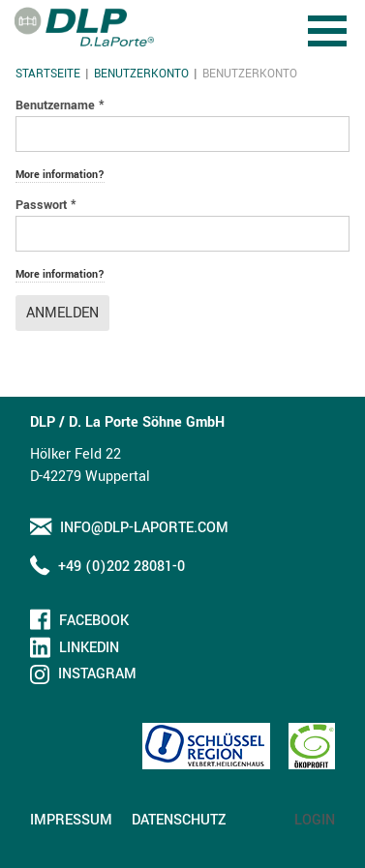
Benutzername (60, 105)
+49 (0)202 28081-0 (122, 567)
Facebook (94, 621)
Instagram (97, 674)
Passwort (46, 205)
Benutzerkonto (141, 74)
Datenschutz (179, 820)
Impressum (71, 820)
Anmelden (62, 313)
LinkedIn (89, 648)
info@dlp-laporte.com (144, 528)
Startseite (48, 74)
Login (315, 820)
